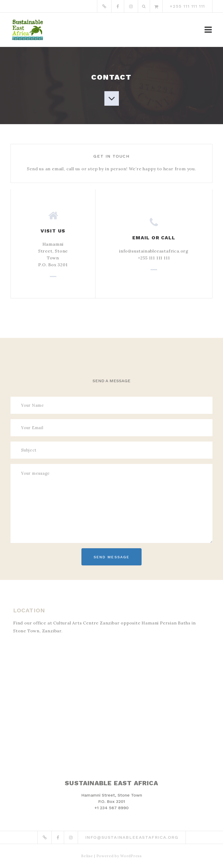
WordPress (131, 856)
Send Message (111, 557)
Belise (87, 856)
